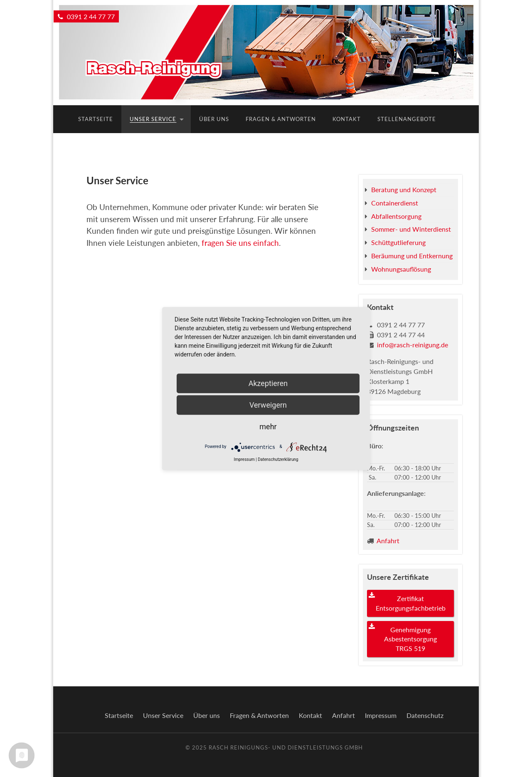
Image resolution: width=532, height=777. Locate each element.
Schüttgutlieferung (398, 242)
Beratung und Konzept (404, 189)
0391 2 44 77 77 (86, 16)
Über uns (214, 119)
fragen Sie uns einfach (240, 243)
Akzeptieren (268, 383)
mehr (268, 427)
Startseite (96, 119)
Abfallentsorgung (396, 216)
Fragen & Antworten (281, 119)
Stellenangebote (407, 119)
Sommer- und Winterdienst (411, 229)
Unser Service (153, 119)
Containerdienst (395, 203)
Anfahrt (388, 541)
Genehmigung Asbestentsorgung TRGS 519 (410, 639)
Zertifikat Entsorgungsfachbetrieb (411, 603)
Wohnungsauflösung (401, 269)
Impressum (381, 715)
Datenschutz (425, 715)
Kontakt (347, 119)
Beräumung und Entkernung (412, 256)
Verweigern (268, 405)
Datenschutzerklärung (278, 459)
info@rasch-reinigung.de (413, 345)
